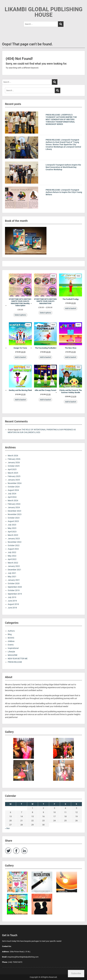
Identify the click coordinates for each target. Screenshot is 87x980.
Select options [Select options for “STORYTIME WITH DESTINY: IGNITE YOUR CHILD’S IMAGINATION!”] (45, 313)
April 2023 (12, 532)
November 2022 (15, 542)
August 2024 (13, 490)
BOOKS (11, 638)
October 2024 (14, 487)
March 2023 (13, 535)
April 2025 (12, 469)
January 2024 (14, 507)
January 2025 (14, 480)
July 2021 (12, 573)
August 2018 (13, 604)
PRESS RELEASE (15, 662)
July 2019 (12, 597)
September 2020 (15, 587)
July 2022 (12, 552)
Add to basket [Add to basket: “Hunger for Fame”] (20, 357)
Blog (10, 634)
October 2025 (14, 466)
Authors (11, 631)
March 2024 (13, 501)
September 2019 (15, 594)
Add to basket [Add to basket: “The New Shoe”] (71, 357)
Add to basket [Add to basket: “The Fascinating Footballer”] (45, 357)
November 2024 (15, 483)
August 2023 (13, 521)
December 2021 (14, 570)
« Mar (7, 828)
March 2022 (13, 563)
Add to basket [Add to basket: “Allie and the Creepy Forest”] (45, 400)
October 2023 (14, 518)
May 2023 (12, 528)
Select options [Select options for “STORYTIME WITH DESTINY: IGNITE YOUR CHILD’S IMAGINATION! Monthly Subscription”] (20, 315)
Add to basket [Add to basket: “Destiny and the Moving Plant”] (20, 400)
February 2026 (14, 459)
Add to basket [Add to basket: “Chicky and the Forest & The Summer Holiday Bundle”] (71, 402)
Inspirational (13, 648)
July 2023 (12, 525)
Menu (5, 5)
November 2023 (15, 514)
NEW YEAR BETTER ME (18, 659)
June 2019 (12, 601)
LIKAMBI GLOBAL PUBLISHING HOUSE (44, 12)
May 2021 (12, 577)
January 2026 (14, 462)
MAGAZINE (13, 655)
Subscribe (76, 973)
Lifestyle (11, 652)
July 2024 (12, 494)
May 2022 (12, 556)
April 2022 (12, 559)
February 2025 (14, 476)
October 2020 (14, 583)
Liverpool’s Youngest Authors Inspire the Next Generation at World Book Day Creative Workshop (63, 167)
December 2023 (14, 511)
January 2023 (14, 539)
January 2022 (14, 566)
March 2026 (13, 456)
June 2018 (12, 608)
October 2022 (14, 545)
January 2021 (14, 580)
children (11, 641)
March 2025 (13, 473)
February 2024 (14, 504)
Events (11, 645)
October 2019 (14, 590)
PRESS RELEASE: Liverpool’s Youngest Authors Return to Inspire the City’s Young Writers (64, 192)
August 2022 (13, 549)
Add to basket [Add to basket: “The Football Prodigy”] (71, 308)
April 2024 (12, 497)
